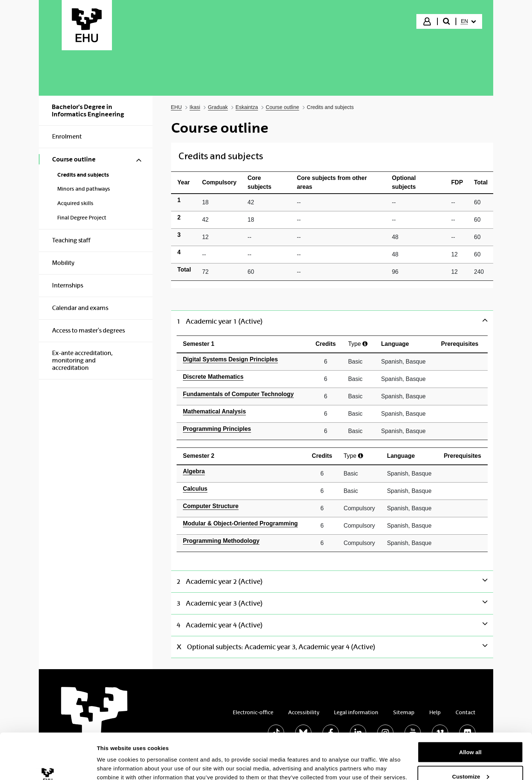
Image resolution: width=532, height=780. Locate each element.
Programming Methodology (221, 541)
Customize (471, 736)
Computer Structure (211, 506)
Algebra (194, 471)
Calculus (195, 489)
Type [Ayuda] (358, 344)
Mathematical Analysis (214, 411)
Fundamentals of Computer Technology (238, 394)
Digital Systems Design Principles (230, 359)
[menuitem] (468, 21)
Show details (114, 757)
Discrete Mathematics (213, 377)
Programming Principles (217, 429)
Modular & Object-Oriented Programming (240, 523)
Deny (470, 760)
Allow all (470, 712)
